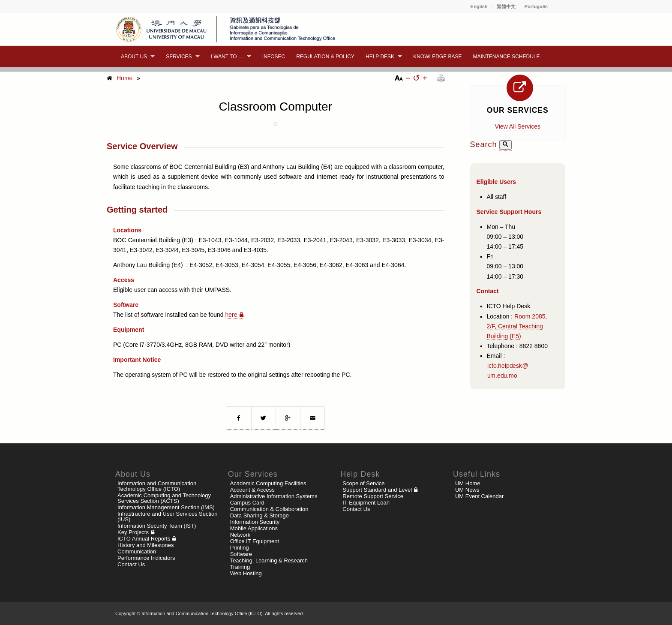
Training (240, 567)
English (479, 6)
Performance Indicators (146, 558)
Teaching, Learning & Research (269, 560)
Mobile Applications (254, 528)
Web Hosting (246, 573)
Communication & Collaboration (269, 509)
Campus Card (247, 503)
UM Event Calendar (479, 496)
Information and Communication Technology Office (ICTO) (157, 486)
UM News (467, 490)
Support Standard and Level (377, 490)
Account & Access (252, 490)
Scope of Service (363, 483)
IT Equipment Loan (366, 503)
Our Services (518, 110)
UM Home (468, 483)
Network (240, 535)
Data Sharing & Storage (259, 515)
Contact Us (131, 564)
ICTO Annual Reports (144, 539)
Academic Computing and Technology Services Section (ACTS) (164, 498)
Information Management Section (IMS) (166, 507)
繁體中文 (506, 6)
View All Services (518, 126)
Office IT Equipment (255, 541)
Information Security (255, 522)
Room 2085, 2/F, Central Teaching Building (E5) (517, 326)
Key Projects (133, 532)
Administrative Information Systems (274, 496)
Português (536, 6)
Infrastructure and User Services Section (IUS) (167, 517)
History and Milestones (146, 545)
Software (241, 554)
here (231, 315)
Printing (240, 548)
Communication (137, 551)
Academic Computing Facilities (268, 483)
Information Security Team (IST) (157, 526)
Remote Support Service (373, 496)
